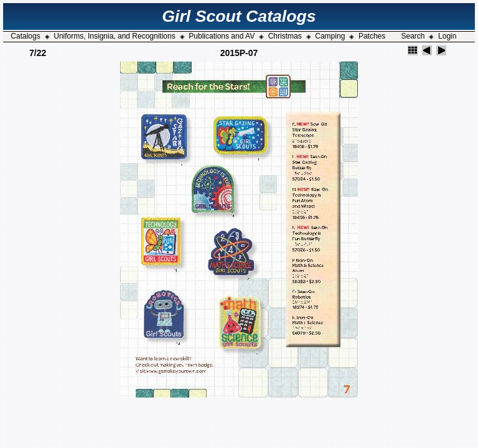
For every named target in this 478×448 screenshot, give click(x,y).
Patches (372, 36)
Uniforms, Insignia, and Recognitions (114, 36)
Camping (330, 36)
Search (413, 36)
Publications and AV (222, 36)
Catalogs (25, 36)
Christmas (285, 36)
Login (447, 36)
